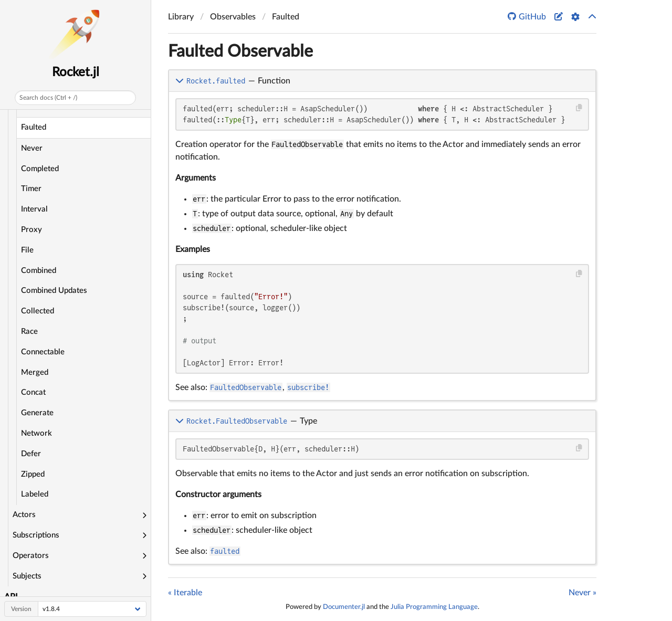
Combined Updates (54, 291)
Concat (33, 392)
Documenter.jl (344, 607)
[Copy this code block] (579, 108)
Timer (31, 189)
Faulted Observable (240, 51)
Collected (38, 311)
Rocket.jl (76, 72)
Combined (39, 271)
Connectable (43, 352)
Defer (31, 454)
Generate (37, 413)
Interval (34, 209)
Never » (582, 593)
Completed (40, 169)
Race (29, 331)
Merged (35, 372)
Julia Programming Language (434, 607)
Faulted (34, 127)
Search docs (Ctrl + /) (48, 98)
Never (32, 148)
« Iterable (185, 593)
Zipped (33, 474)
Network (36, 433)
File (27, 250)
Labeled (35, 494)
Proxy (31, 230)
